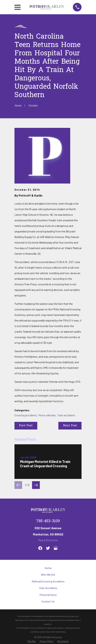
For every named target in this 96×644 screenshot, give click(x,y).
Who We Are (48, 575)
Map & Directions (48, 540)
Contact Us (48, 601)
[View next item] (36, 485)
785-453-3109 (48, 521)
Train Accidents (48, 588)
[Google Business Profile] (56, 548)
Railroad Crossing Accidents (48, 581)
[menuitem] (32, 641)
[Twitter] (48, 548)
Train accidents (66, 415)
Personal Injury (48, 595)
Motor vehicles (47, 415)
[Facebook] (40, 548)
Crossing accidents (26, 415)
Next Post (70, 426)
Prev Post (26, 426)
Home (48, 568)
